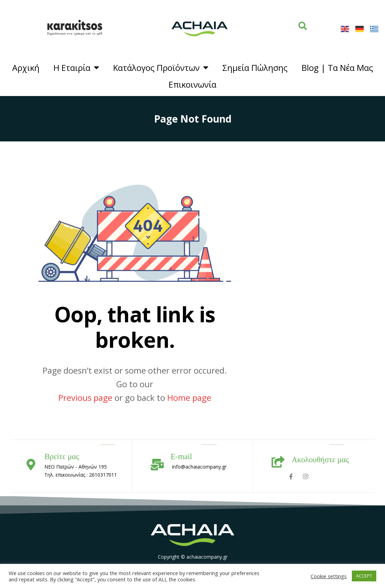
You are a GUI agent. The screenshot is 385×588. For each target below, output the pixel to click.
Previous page (85, 398)
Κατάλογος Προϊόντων (161, 68)
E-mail (182, 457)
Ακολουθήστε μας (320, 460)
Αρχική (26, 68)
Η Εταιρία (76, 68)
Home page (189, 398)
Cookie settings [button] (329, 576)
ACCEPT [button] (364, 576)
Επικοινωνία (192, 84)
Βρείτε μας (62, 457)
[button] (303, 26)
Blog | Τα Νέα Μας (337, 68)
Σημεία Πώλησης (255, 68)
